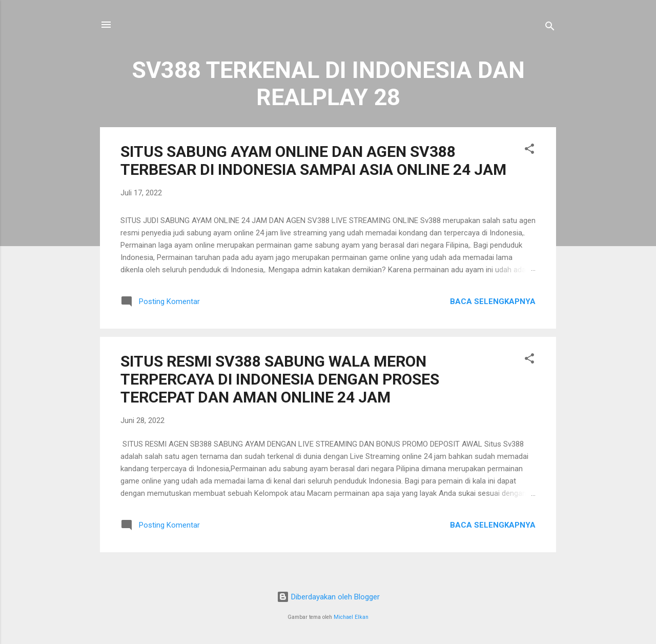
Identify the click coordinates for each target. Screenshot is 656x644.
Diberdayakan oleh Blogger (328, 597)
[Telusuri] (550, 28)
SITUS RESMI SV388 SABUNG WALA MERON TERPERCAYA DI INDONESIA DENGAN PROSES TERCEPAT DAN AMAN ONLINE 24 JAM (280, 379)
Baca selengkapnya (493, 301)
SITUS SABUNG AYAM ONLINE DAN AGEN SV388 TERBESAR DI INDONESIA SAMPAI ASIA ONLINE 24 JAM (313, 160)
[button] (529, 150)
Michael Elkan (351, 617)
